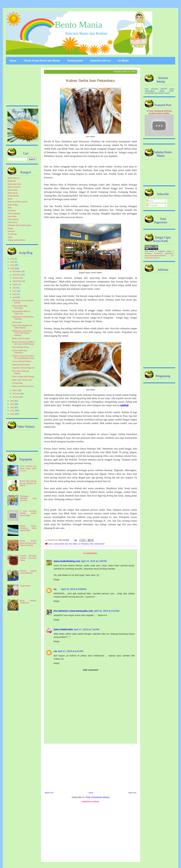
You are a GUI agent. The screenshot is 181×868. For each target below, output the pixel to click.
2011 (13, 411)
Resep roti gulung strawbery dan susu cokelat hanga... (23, 343)
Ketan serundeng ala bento (23, 386)
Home (13, 61)
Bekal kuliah (13, 190)
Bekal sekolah (13, 196)
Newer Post (49, 793)
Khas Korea (13, 222)
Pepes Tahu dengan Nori (22, 380)
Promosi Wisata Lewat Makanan (28, 572)
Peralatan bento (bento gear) (19, 225)
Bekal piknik (13, 193)
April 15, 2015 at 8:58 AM (74, 589)
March (15, 390)
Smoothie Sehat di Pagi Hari (23, 368)
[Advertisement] (91, 767)
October (16, 278)
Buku (10, 208)
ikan (67, 544)
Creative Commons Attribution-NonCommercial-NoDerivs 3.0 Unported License (159, 256)
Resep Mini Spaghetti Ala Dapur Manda (22, 327)
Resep (10, 228)
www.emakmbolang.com (67, 561)
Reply (57, 579)
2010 (13, 414)
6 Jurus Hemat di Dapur (22, 361)
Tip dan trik (12, 234)
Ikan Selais (73, 544)
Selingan (11, 231)
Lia (55, 651)
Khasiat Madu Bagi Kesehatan (20, 307)
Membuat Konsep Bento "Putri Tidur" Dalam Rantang (22, 333)
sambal (124, 405)
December (17, 271)
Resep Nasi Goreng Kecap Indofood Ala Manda (28, 483)
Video (10, 237)
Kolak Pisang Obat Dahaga (23, 377)
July (14, 288)
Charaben (12, 211)
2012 (13, 407)
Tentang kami (75, 61)
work (152, 251)
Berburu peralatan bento (18, 202)
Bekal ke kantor (14, 187)
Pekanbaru (85, 544)
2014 (13, 401)
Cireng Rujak (17, 383)
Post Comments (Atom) (97, 797)
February (16, 394)
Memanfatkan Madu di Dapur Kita (21, 312)
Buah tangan (13, 205)
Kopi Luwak (17, 322)
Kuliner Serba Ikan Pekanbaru (19, 352)
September (17, 281)
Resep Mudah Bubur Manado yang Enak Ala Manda (28, 543)
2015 (13, 269)
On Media (123, 61)
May (14, 294)
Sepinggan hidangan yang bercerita (28, 498)
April (14, 297)
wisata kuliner (99, 544)
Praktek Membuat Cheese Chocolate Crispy (28, 558)
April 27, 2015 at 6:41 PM (71, 651)
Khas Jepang (13, 219)
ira (79, 544)
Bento (10, 199)
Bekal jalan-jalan (14, 184)
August (15, 285)
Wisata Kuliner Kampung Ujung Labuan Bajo (28, 528)
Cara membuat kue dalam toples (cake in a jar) (28, 468)
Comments (152, 205)
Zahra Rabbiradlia (63, 629)
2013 (13, 404)
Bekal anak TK (14, 178)
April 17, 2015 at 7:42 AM (86, 629)
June (15, 291)
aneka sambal (59, 544)
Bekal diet (12, 181)
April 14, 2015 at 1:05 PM (94, 561)
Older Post (132, 793)
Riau (92, 544)
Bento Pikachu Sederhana (28, 602)
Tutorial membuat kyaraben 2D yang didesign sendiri (23, 357)
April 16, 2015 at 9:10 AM (107, 611)
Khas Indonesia (14, 214)
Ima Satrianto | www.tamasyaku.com (73, 611)
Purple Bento (25, 586)
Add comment (90, 670)
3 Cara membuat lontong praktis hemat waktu (28, 513)
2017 (13, 262)
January (16, 397)
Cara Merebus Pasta (20, 347)
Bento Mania (79, 25)
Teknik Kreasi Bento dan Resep (42, 61)
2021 (13, 259)
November (17, 275)
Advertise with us (100, 61)
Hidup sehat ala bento (21, 365)
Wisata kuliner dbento (17, 240)
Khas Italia (12, 217)
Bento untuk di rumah (21, 339)
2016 (13, 265)
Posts (150, 201)
